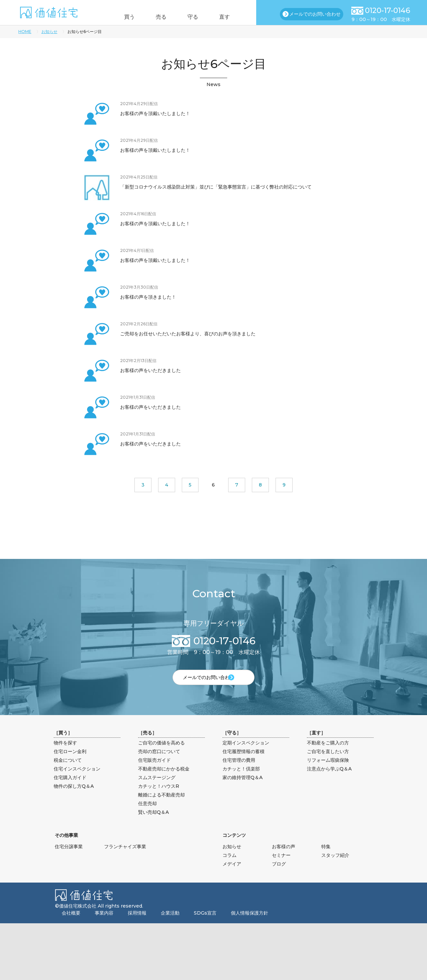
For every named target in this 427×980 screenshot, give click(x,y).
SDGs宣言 (205, 924)
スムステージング (157, 788)
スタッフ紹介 (335, 866)
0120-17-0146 (388, 11)
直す (235, 17)
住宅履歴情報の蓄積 (244, 762)
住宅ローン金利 (70, 762)
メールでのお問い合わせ (315, 14)
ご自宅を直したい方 (328, 762)
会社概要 (71, 924)
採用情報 (137, 924)
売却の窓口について (159, 762)
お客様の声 (284, 858)
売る (158, 17)
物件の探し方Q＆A (74, 797)
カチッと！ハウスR (159, 797)
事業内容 (104, 924)
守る (196, 17)
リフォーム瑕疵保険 (328, 771)
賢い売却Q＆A (153, 823)
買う (119, 17)
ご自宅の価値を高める (161, 754)
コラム (230, 866)
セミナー (281, 866)
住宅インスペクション (77, 780)
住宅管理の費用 (239, 771)
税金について (68, 771)
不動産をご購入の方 (328, 754)
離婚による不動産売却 (161, 806)
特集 (326, 858)
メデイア (232, 875)
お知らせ (49, 32)
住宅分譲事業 (69, 858)
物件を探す (65, 754)
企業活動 (170, 924)
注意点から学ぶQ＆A (329, 780)
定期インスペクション (246, 754)
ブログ (279, 875)
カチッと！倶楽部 (241, 780)
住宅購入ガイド (70, 788)
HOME (25, 32)
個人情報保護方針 (250, 924)
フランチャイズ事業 (125, 858)
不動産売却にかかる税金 (164, 780)
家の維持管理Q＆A (243, 788)
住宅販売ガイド (154, 771)
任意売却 (147, 814)
